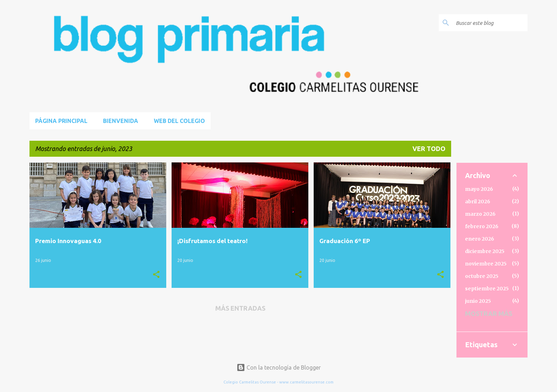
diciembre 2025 (485, 251)
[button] (156, 275)
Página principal (61, 121)
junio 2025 (478, 301)
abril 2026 (478, 202)
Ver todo (429, 149)
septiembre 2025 (487, 289)
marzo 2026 (480, 214)
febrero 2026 (482, 226)
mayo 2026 (479, 189)
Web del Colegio (179, 121)
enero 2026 (480, 239)
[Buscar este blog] (490, 23)
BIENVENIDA (121, 121)
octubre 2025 (482, 276)
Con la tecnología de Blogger (279, 367)
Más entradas (240, 308)
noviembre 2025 (486, 264)
